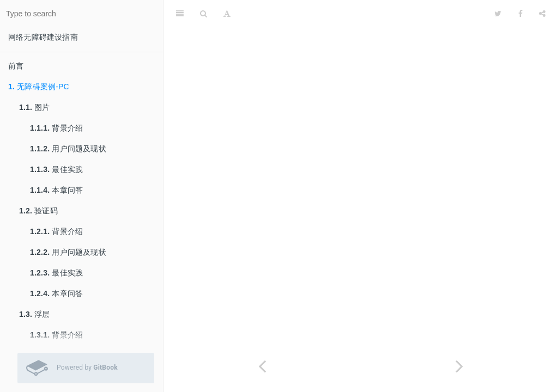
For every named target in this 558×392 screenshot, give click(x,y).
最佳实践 (56, 169)
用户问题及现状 (68, 149)
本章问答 (56, 190)
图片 (35, 107)
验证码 (38, 211)
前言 (16, 66)
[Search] (204, 14)
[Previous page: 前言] (262, 366)
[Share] (542, 14)
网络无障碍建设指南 (43, 37)
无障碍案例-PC (39, 87)
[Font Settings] (227, 14)
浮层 (35, 314)
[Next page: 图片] (459, 366)
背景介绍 (56, 128)
